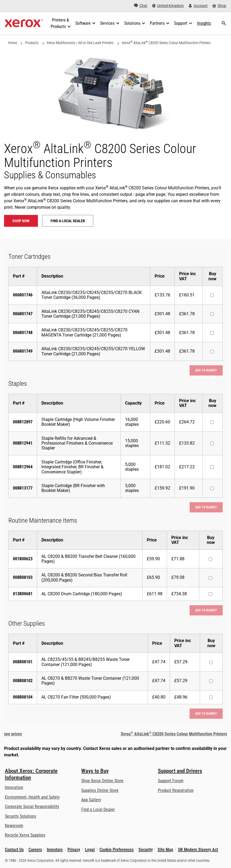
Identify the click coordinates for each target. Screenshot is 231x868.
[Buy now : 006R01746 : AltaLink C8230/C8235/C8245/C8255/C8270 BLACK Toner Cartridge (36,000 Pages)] (212, 295)
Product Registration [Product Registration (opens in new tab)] (176, 790)
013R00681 (23, 594)
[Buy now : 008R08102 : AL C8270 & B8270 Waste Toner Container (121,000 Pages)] (211, 681)
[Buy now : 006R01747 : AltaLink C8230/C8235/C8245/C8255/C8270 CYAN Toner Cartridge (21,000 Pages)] (212, 314)
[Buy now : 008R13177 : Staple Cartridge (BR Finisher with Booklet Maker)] (212, 488)
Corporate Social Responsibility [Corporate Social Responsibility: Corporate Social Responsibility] (32, 807)
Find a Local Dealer (98, 809)
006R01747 (23, 314)
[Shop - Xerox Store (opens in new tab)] (219, 6)
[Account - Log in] (198, 6)
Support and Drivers (180, 771)
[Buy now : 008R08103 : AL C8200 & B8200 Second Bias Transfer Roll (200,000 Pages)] (210, 578)
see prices (13, 734)
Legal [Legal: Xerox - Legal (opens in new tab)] (90, 850)
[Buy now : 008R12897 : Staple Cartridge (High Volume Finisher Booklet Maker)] (212, 422)
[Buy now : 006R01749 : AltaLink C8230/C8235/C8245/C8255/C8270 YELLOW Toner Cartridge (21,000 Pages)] (212, 352)
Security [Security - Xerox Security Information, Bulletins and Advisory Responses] (146, 850)
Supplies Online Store (100, 790)
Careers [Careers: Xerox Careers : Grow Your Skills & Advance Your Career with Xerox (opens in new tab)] (35, 850)
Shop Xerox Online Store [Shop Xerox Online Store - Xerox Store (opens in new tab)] (102, 781)
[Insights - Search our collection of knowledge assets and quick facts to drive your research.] (204, 23)
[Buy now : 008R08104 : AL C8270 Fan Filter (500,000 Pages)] (211, 697)
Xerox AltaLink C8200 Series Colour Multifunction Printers (166, 43)
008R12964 (23, 467)
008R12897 (23, 422)
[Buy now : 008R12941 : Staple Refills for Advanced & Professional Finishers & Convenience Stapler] (212, 443)
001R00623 (23, 559)
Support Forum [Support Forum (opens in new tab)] (171, 781)
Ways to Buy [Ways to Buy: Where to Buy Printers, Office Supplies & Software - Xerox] (95, 771)
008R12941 (23, 443)
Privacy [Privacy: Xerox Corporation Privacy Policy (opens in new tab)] (74, 850)
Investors (55, 850)
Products (32, 43)
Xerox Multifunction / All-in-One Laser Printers (80, 43)
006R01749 (23, 351)
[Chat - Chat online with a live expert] (141, 6)
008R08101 (23, 662)
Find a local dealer (68, 221)
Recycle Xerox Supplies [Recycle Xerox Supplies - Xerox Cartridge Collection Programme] (25, 835)
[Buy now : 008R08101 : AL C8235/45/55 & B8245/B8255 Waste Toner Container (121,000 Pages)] (211, 662)
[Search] (224, 23)
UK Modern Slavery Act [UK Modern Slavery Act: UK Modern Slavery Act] (198, 850)
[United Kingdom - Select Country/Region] (168, 6)
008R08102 (23, 681)
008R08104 (23, 697)
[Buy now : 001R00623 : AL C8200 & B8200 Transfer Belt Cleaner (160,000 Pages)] (210, 559)
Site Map (165, 850)
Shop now (21, 221)
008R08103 (23, 577)
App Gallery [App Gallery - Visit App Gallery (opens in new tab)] (91, 800)
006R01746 (23, 295)
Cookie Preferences (117, 850)
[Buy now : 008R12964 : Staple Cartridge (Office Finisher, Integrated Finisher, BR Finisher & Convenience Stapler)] (212, 467)
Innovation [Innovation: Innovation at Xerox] (14, 787)
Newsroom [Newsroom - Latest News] (14, 826)
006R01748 (23, 333)
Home (13, 43)
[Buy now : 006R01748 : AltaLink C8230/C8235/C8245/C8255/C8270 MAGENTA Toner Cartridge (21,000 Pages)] (212, 333)
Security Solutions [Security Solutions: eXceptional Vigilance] (20, 816)
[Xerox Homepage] (24, 23)
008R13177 (23, 488)
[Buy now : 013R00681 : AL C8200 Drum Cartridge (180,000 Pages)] (210, 594)
